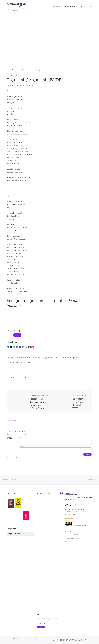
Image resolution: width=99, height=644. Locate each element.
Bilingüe (14, 70)
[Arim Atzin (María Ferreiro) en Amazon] (85, 640)
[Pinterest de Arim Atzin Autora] (73, 640)
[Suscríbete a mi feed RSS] (54, 640)
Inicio (8, 70)
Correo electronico (26, 442)
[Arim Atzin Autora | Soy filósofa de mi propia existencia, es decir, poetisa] (16, 4)
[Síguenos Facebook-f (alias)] (61, 640)
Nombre (22, 438)
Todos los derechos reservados (76, 526)
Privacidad (69, 532)
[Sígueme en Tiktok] (70, 640)
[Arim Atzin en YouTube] (76, 640)
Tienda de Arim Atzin (72, 538)
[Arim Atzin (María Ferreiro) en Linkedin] (79, 640)
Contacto (68, 541)
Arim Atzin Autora (22, 639)
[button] (62, 493)
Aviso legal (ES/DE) (72, 535)
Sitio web (22, 447)
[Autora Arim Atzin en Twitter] (67, 640)
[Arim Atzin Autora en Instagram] (64, 640)
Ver (17, 335)
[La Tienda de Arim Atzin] (58, 640)
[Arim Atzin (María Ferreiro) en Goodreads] (82, 640)
